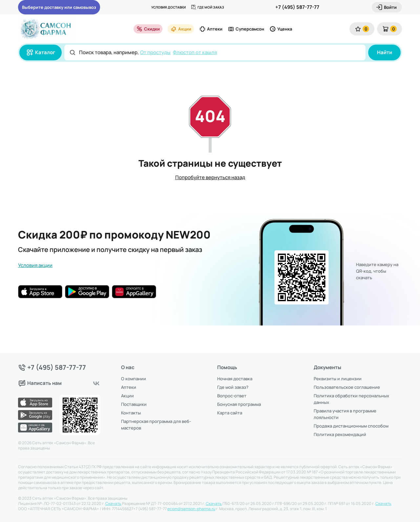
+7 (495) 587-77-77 (297, 7)
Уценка (281, 29)
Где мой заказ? (233, 387)
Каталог (41, 52)
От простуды (155, 52)
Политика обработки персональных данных (351, 399)
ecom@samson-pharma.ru (191, 509)
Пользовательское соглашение (347, 387)
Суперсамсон (246, 29)
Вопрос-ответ (232, 396)
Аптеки (211, 29)
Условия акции (35, 265)
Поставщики (134, 404)
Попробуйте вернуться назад (210, 177)
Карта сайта (230, 413)
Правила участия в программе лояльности (345, 414)
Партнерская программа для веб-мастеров (156, 425)
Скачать (113, 504)
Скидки (148, 29)
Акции (181, 29)
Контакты (131, 413)
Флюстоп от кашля (195, 52)
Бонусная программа (239, 404)
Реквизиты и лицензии (338, 379)
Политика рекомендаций (340, 434)
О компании (134, 379)
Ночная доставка (235, 379)
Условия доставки (168, 7)
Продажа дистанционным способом (351, 426)
